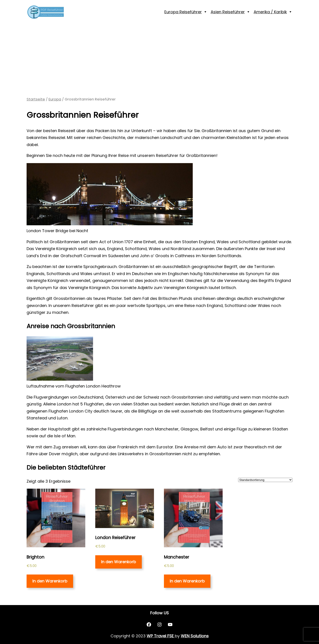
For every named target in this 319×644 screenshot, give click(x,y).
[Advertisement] (159, 60)
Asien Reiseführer (228, 12)
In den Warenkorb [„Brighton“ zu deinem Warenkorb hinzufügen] (50, 581)
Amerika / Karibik (270, 12)
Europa (55, 99)
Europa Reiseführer (183, 12)
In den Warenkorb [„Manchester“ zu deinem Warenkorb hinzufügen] (187, 581)
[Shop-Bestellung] (265, 480)
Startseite (36, 99)
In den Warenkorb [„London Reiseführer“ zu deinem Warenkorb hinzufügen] (119, 562)
